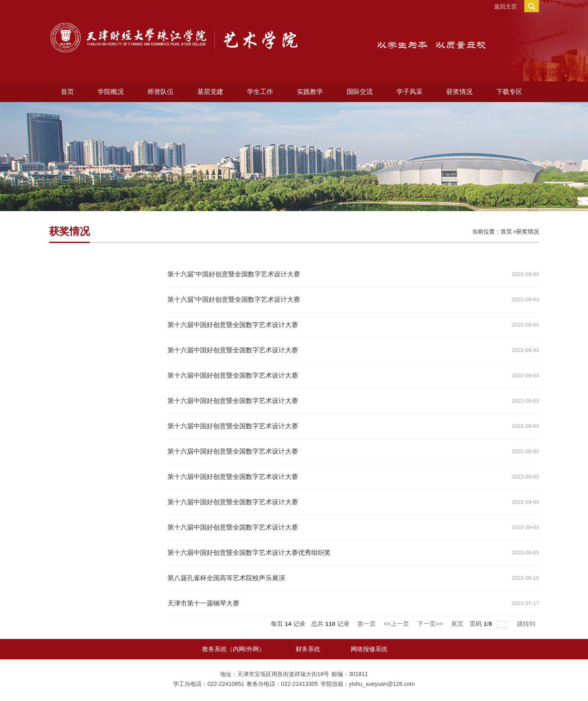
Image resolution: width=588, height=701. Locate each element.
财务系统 (308, 649)
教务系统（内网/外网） (234, 649)
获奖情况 (459, 92)
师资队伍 (160, 92)
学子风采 (410, 92)
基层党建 (210, 92)
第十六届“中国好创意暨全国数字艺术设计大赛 (234, 274)
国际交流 (360, 92)
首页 (67, 92)
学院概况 (111, 92)
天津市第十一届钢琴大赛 (203, 603)
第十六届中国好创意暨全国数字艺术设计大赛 (233, 325)
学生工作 (260, 92)
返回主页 (506, 7)
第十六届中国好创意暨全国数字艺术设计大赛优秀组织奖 (249, 553)
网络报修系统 (369, 649)
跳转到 (527, 624)
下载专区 (509, 92)
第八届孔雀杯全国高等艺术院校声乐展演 (226, 578)
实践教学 (310, 92)
